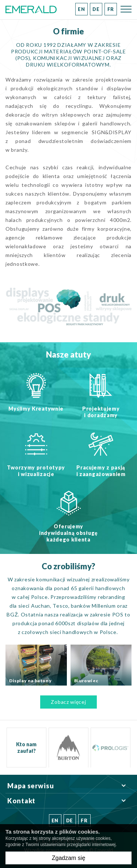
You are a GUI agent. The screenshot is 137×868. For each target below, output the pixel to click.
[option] (68, 748)
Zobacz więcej (68, 702)
